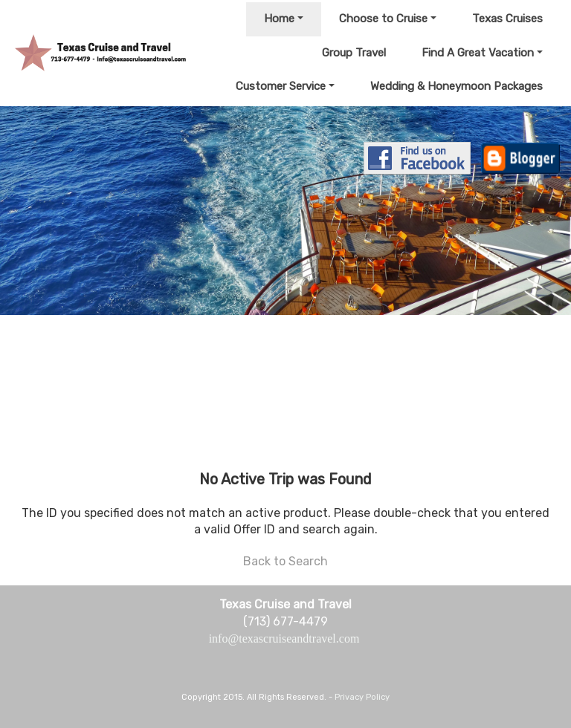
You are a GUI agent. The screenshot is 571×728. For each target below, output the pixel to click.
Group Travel (354, 53)
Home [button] (279, 19)
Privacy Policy (362, 697)
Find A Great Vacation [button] (478, 53)
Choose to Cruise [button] (383, 19)
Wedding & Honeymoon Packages (457, 86)
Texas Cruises (507, 19)
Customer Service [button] (281, 86)
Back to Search (285, 561)
